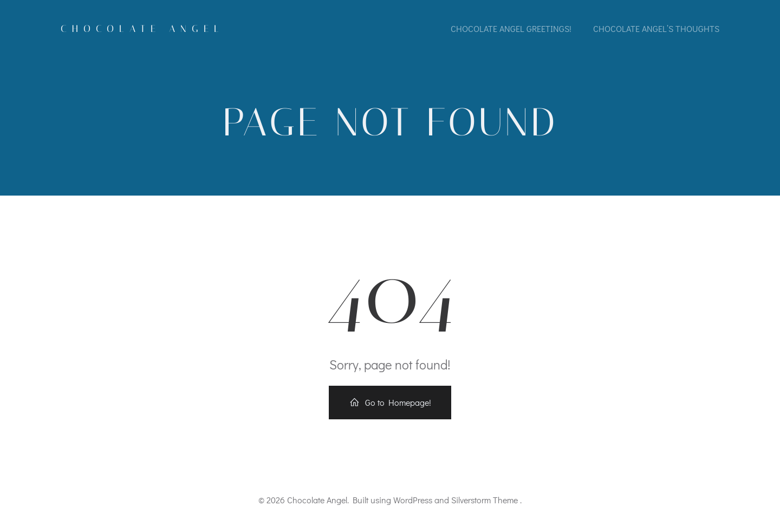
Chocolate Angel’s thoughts (656, 28)
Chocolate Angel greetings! (511, 28)
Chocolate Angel (142, 29)
